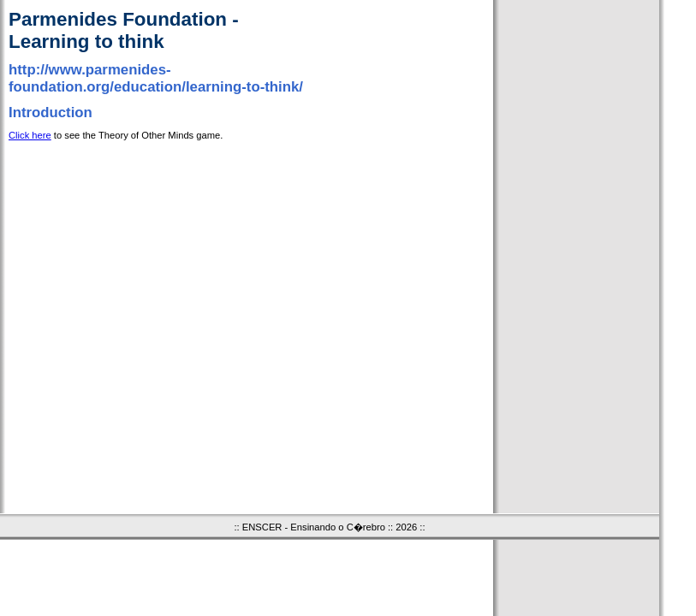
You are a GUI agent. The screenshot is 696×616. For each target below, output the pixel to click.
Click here (30, 135)
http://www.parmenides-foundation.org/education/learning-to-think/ (156, 78)
